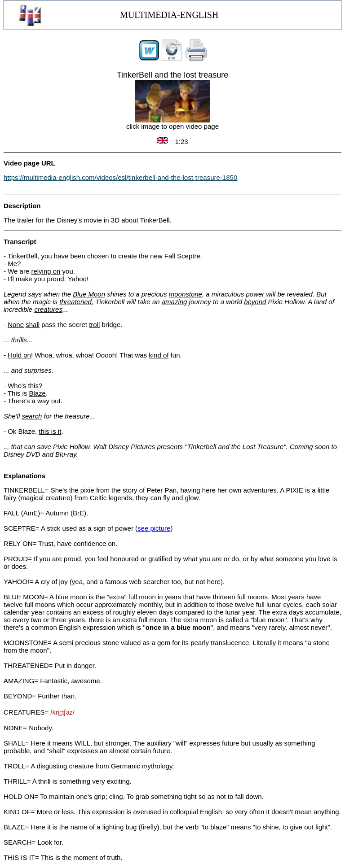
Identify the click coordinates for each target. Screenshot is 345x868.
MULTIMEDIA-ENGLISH (169, 15)
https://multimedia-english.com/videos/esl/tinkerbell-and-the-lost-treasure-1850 (120, 177)
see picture (154, 528)
